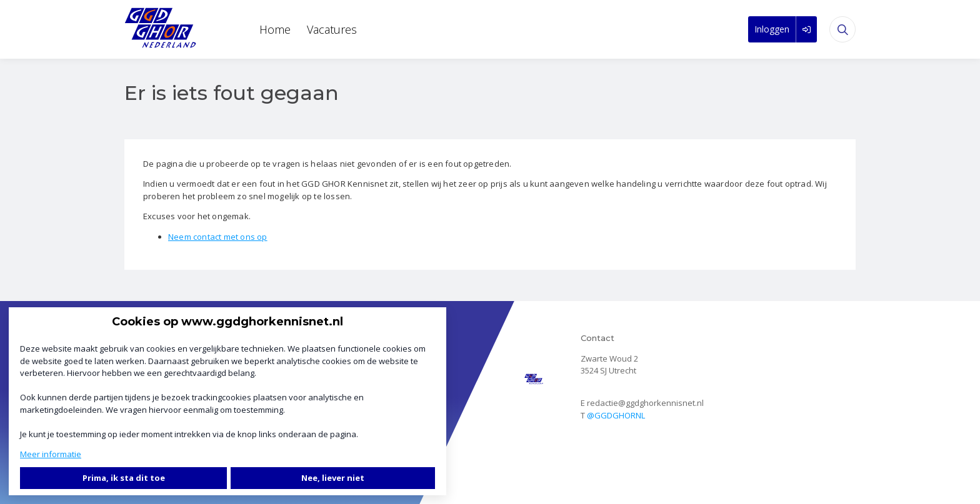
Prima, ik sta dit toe (124, 478)
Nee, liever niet (333, 478)
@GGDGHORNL (616, 415)
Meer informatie (51, 454)
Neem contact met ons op (218, 237)
